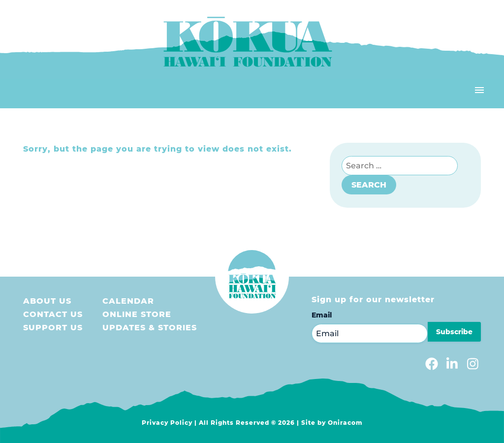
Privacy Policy (167, 423)
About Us (47, 301)
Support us (53, 328)
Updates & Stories (150, 328)
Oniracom (345, 423)
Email (322, 315)
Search (369, 185)
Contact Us (53, 314)
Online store (137, 314)
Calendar (128, 301)
